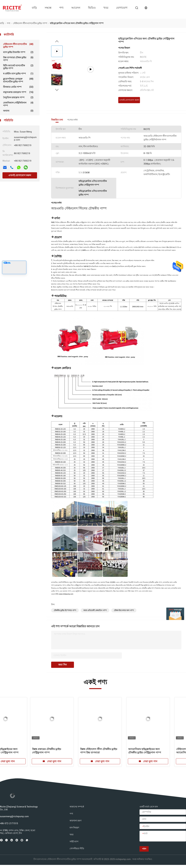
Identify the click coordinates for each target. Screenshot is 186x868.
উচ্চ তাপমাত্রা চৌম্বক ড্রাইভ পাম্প (18, 59)
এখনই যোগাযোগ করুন (20, 175)
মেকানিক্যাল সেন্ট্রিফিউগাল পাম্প (18, 104)
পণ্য (61, 8)
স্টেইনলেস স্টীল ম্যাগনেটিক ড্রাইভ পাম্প (18, 45)
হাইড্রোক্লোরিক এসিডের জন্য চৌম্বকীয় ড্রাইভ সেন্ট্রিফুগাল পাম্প (23, 751)
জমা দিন (63, 665)
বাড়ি (34, 8)
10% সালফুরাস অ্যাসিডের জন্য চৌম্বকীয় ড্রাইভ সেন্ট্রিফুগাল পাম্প (117, 751)
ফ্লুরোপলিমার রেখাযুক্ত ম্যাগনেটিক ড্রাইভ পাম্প (18, 80)
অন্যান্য (18, 111)
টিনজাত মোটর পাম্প (18, 87)
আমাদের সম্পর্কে (77, 807)
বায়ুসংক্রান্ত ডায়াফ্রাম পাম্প (18, 92)
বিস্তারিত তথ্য (57, 120)
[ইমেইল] (163, 826)
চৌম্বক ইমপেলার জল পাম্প (124, 610)
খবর (106, 8)
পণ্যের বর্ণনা (72, 120)
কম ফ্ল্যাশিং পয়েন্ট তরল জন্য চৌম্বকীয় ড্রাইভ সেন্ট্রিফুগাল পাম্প (71, 751)
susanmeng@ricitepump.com (14, 816)
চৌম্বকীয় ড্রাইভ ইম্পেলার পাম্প (65, 610)
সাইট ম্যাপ (74, 842)
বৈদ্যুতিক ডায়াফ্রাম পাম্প (18, 97)
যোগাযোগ (122, 8)
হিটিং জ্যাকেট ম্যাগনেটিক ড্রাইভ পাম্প (18, 67)
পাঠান (144, 849)
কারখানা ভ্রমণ (75, 821)
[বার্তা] (163, 836)
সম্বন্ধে (48, 8)
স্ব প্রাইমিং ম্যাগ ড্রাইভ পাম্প (18, 74)
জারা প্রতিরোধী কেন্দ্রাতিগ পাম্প (95, 610)
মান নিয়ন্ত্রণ (74, 828)
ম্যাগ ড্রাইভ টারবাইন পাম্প (18, 52)
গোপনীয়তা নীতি (77, 848)
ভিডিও (92, 8)
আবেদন (76, 8)
